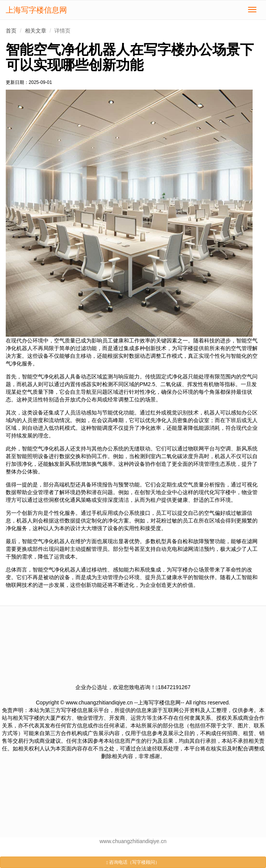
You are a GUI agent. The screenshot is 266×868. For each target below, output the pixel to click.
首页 (11, 31)
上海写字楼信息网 (36, 10)
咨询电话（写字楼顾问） (133, 862)
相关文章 (36, 31)
